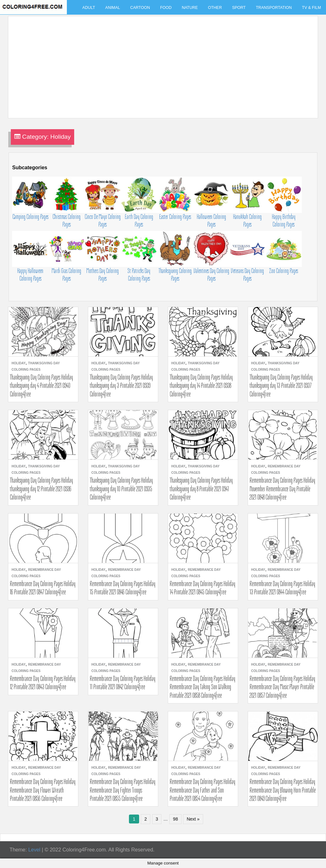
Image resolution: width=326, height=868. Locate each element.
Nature (190, 8)
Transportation (274, 8)
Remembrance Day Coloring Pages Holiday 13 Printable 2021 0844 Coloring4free (282, 588)
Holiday (18, 363)
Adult (89, 8)
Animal (113, 8)
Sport (239, 8)
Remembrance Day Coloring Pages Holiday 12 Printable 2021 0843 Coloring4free (43, 682)
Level (34, 850)
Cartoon (140, 8)
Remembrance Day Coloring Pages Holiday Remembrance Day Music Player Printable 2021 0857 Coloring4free (282, 687)
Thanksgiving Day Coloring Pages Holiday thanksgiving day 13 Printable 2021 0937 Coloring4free (281, 385)
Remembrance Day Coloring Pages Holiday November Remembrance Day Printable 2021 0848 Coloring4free (282, 489)
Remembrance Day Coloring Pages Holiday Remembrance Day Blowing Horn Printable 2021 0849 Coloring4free (283, 790)
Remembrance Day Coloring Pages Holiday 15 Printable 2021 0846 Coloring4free (123, 588)
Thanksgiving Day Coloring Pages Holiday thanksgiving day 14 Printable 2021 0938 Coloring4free (201, 385)
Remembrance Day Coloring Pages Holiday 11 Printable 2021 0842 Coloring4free (123, 682)
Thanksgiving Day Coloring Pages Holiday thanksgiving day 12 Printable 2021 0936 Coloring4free (41, 489)
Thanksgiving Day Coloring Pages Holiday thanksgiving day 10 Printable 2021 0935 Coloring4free (121, 489)
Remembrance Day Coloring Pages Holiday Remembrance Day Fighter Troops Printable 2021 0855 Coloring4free (123, 790)
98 (175, 819)
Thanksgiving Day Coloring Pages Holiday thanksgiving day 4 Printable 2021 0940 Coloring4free (41, 385)
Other (215, 8)
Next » (193, 819)
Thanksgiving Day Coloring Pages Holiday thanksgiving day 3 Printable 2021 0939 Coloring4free (121, 385)
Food (166, 8)
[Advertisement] (161, 63)
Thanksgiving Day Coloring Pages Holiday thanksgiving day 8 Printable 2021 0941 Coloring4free (201, 489)
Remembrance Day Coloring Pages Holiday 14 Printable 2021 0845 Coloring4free (202, 588)
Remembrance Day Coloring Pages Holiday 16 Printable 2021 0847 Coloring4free (43, 588)
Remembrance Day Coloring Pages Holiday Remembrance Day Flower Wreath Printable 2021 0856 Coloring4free (43, 790)
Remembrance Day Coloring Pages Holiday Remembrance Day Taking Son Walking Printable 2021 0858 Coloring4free (202, 687)
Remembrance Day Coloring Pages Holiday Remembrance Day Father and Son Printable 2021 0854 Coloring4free (202, 790)
